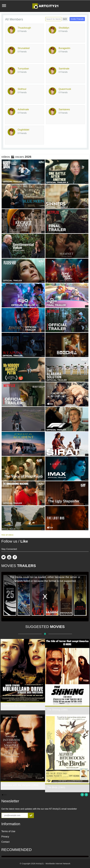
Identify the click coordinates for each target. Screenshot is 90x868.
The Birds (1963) (56, 787)
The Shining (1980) (57, 710)
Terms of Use (8, 831)
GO (65, 19)
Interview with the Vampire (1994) (21, 785)
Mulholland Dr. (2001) (14, 706)
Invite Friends (77, 19)
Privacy (5, 837)
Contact (5, 842)
